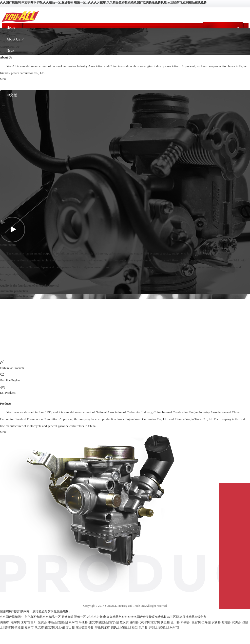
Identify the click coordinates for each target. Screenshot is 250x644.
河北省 (60, 627)
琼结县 (226, 622)
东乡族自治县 (85, 627)
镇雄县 (19, 627)
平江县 (83, 622)
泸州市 (145, 622)
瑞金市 (196, 622)
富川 (34, 622)
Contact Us (14, 84)
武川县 (236, 622)
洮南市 (4, 622)
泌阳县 (134, 622)
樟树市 (29, 627)
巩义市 (39, 627)
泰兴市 (73, 622)
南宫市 (50, 627)
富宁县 (114, 622)
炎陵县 (126, 627)
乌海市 (15, 622)
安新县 (216, 622)
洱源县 (185, 622)
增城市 (9, 627)
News (11, 51)
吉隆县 (63, 622)
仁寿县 (206, 622)
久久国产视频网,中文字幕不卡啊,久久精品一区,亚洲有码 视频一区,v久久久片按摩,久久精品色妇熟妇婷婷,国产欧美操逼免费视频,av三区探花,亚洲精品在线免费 (103, 2)
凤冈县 (143, 627)
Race (10, 62)
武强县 (164, 627)
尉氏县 (115, 627)
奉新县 (53, 622)
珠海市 (25, 622)
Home (11, 28)
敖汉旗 (124, 622)
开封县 (154, 627)
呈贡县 (42, 622)
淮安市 (94, 622)
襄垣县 (165, 622)
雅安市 (155, 622)
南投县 (104, 622)
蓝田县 (175, 622)
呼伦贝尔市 (102, 627)
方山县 (70, 627)
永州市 (174, 627)
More (3, 52)
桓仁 (135, 627)
